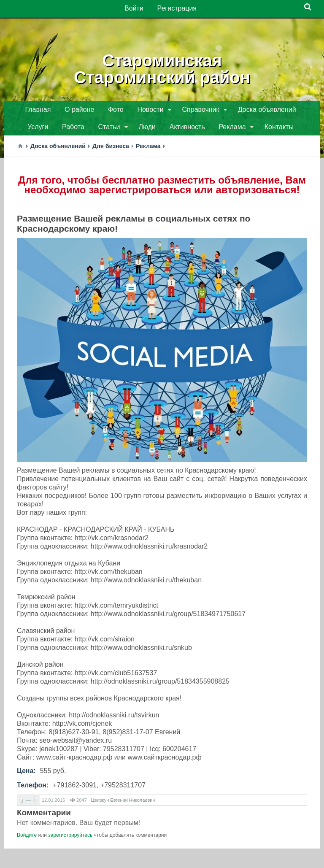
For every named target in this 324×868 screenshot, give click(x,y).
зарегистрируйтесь (70, 838)
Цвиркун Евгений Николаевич (123, 803)
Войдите (27, 838)
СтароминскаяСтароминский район (162, 68)
